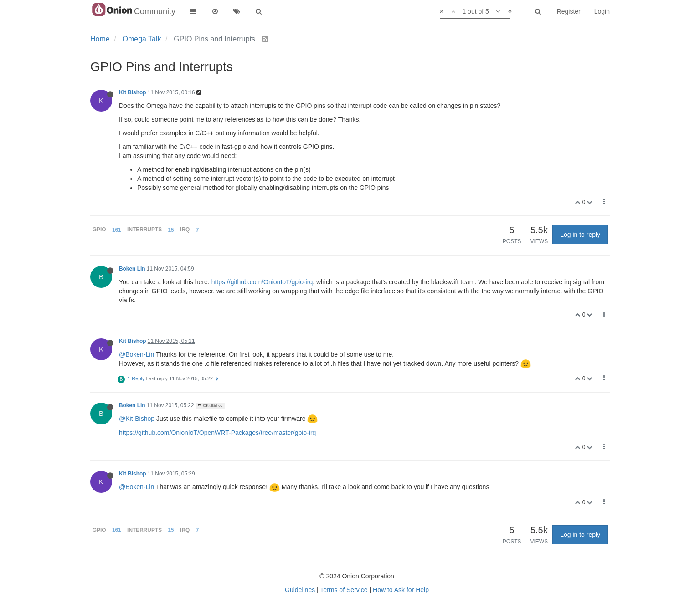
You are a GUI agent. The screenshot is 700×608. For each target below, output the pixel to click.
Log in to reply (580, 235)
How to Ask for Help (401, 590)
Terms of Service (344, 590)
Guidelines (300, 590)
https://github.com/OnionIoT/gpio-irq (262, 282)
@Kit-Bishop (137, 419)
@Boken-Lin (136, 354)
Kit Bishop (132, 92)
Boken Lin (132, 269)
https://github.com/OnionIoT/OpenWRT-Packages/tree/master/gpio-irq (217, 433)
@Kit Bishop (210, 406)
